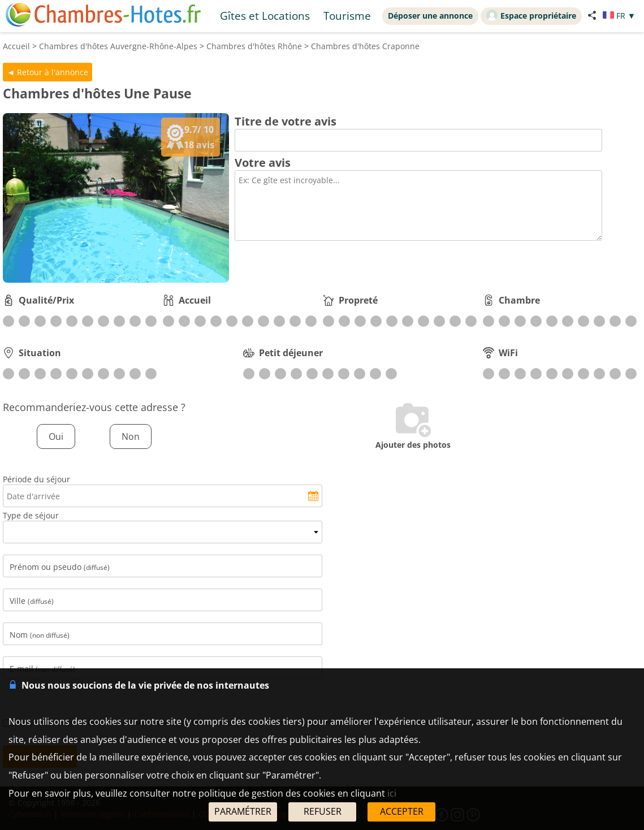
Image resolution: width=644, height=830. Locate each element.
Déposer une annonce (430, 16)
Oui (56, 436)
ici (392, 793)
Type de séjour (31, 515)
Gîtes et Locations (265, 16)
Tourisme (347, 16)
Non (131, 436)
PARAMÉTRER (243, 811)
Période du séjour (36, 479)
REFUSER (323, 811)
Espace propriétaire (531, 15)
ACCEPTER (402, 811)
